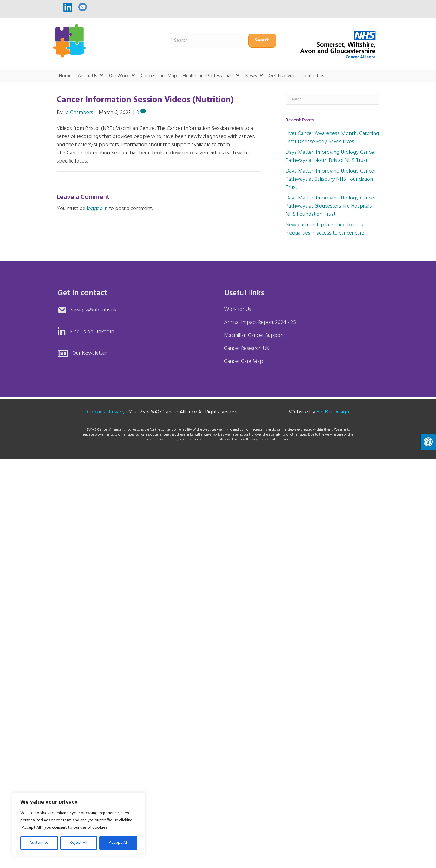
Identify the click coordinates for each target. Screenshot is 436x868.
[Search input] (208, 41)
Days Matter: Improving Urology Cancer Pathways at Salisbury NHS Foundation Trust (331, 179)
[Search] (332, 99)
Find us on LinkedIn (92, 332)
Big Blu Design (333, 412)
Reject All (78, 843)
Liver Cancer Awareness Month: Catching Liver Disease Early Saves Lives (332, 138)
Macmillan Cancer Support (254, 335)
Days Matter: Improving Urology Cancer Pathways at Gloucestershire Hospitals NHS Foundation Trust (331, 206)
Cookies (96, 412)
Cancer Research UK (247, 349)
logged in (97, 209)
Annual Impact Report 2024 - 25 (260, 322)
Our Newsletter (90, 353)
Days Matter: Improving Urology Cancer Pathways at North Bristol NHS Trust (331, 156)
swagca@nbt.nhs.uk (94, 310)
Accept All (118, 843)
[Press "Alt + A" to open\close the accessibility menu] (428, 442)
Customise (39, 843)
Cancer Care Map (244, 362)
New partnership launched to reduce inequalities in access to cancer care (327, 229)
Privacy (117, 412)
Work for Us (238, 309)
